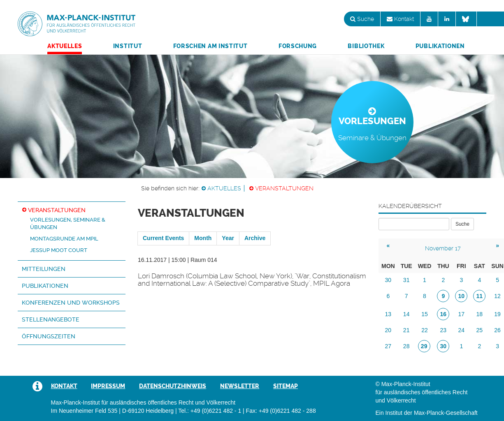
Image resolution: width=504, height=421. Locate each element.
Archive (255, 238)
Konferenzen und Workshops (71, 303)
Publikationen (440, 46)
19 (497, 314)
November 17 (443, 248)
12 (497, 296)
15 (425, 314)
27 (388, 346)
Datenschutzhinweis (173, 386)
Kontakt (400, 19)
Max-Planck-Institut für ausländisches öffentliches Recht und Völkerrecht (77, 24)
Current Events (163, 238)
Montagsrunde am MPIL (64, 239)
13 (388, 314)
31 (406, 280)
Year (228, 238)
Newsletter (240, 386)
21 (406, 330)
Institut (128, 46)
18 (480, 314)
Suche (362, 19)
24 (462, 330)
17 (462, 314)
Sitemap (286, 386)
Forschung (298, 46)
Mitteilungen (44, 269)
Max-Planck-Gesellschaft (446, 413)
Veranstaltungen (284, 188)
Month (203, 238)
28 (406, 346)
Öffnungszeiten (49, 336)
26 (497, 330)
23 (444, 330)
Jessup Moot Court (59, 250)
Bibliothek (366, 46)
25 (480, 330)
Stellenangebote (51, 319)
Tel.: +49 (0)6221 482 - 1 (210, 411)
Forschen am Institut (210, 46)
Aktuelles (65, 46)
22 (425, 330)
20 (388, 330)
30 (388, 280)
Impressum (108, 386)
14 (406, 314)
